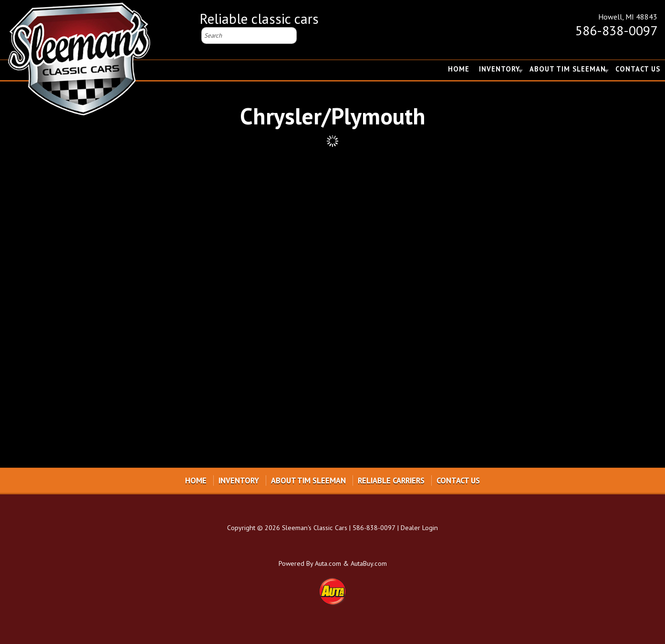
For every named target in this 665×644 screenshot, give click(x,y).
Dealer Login (419, 527)
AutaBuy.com (369, 563)
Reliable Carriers (391, 480)
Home (459, 69)
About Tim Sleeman (568, 69)
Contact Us (638, 69)
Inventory (499, 69)
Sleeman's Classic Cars (315, 527)
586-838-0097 (616, 30)
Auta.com (328, 563)
